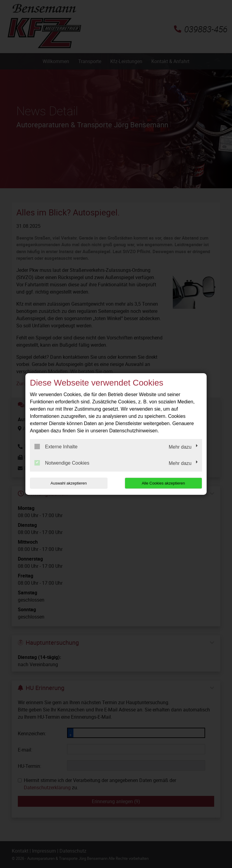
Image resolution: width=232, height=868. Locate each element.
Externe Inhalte (56, 447)
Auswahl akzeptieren (69, 483)
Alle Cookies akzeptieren (163, 483)
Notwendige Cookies (62, 463)
